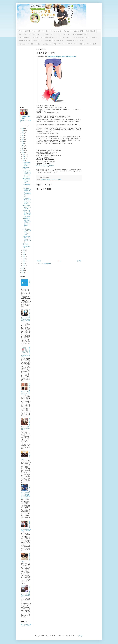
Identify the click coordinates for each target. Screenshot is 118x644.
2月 (24, 263)
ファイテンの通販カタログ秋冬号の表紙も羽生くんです (27, 213)
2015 (23, 152)
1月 (24, 265)
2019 (23, 144)
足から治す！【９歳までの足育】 (74, 31)
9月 (24, 161)
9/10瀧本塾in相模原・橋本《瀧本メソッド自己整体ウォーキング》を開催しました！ (27, 223)
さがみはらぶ (47, 44)
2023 (23, 135)
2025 (23, 131)
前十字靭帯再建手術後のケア (49, 37)
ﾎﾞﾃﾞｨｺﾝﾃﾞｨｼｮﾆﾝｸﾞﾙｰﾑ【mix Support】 (26, 625)
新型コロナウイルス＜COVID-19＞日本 (65, 44)
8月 (24, 250)
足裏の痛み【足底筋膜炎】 (81, 34)
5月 (24, 257)
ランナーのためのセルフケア (80, 37)
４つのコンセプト (56, 31)
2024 (23, 133)
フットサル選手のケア (64, 34)
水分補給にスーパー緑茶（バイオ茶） (29, 44)
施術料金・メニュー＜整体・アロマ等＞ (37, 31)
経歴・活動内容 (91, 31)
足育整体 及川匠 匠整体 (26, 117)
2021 (23, 139)
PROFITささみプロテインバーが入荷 (27, 207)
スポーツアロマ (44, 179)
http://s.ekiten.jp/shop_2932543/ (45, 166)
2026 (23, 129)
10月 (24, 159)
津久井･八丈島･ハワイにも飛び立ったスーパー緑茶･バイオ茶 (27, 232)
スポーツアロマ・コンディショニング (29, 34)
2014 (23, 268)
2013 (23, 270)
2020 (23, 142)
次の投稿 (39, 261)
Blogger (81, 636)
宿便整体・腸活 (58, 41)
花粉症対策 (48, 41)
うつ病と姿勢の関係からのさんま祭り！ (27, 164)
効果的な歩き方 (37, 41)
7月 (24, 252)
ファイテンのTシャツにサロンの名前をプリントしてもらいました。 (27, 174)
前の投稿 (79, 261)
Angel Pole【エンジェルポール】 (75, 41)
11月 (24, 156)
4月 (24, 259)
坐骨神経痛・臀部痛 (24, 41)
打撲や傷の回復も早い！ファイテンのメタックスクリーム (27, 239)
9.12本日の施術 (26, 217)
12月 (24, 154)
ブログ (20, 31)
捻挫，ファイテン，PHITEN (55, 179)
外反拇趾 (94, 37)
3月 (24, 261)
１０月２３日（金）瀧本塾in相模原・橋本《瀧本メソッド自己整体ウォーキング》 (27, 192)
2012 (23, 272)
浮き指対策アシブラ (49, 34)
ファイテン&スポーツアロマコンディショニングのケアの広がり (27, 201)
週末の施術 (25, 244)
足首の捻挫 (35, 37)
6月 (24, 255)
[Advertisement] (59, 245)
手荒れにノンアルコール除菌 (88, 44)
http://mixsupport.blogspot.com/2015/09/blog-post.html (62, 56)
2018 (23, 146)
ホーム (59, 261)
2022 (23, 137)
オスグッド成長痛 (24, 37)
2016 (23, 150)
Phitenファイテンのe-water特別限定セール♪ (27, 180)
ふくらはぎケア (65, 37)
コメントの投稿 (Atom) (45, 264)
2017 (23, 148)
